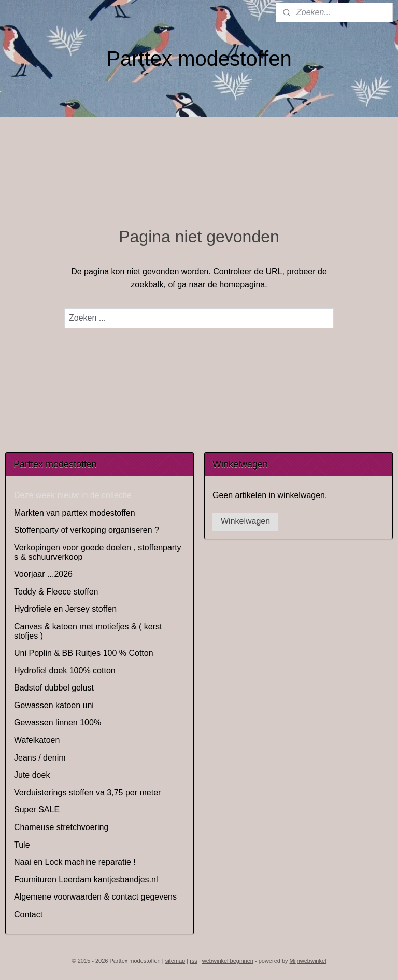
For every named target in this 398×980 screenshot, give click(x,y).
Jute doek (32, 775)
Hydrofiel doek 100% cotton (65, 671)
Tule (22, 845)
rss (194, 961)
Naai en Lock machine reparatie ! (75, 862)
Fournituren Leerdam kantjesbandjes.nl (86, 880)
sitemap (175, 961)
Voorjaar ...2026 (43, 574)
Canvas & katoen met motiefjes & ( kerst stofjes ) (88, 631)
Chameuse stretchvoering (61, 827)
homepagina (242, 285)
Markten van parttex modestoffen (75, 513)
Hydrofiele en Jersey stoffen (65, 609)
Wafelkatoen (37, 740)
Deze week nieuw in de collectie (73, 495)
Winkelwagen (245, 521)
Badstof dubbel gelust (54, 688)
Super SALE (37, 810)
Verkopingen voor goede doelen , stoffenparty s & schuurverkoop (98, 552)
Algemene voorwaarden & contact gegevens (95, 897)
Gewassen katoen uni (54, 705)
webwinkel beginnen (228, 961)
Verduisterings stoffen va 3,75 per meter (87, 792)
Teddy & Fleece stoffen (56, 592)
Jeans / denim (40, 758)
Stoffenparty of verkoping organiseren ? (87, 530)
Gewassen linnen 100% (58, 722)
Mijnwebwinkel (308, 961)
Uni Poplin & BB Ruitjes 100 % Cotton (84, 653)
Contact (28, 914)
